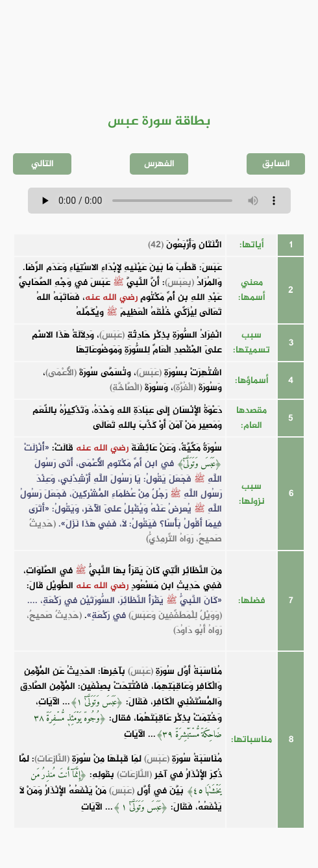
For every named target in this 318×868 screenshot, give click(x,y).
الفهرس (159, 164)
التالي (43, 164)
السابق (276, 164)
